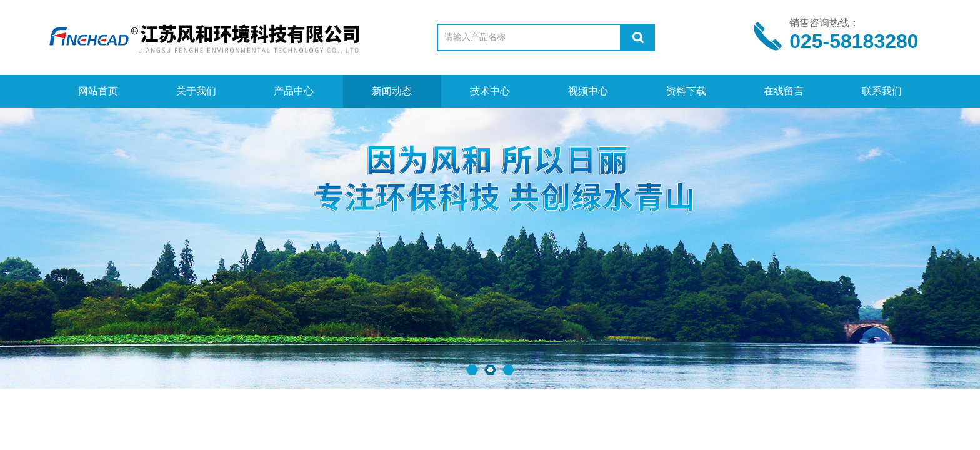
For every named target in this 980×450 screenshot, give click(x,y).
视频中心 (588, 91)
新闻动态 (392, 91)
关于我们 (196, 91)
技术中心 (490, 91)
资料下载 (686, 91)
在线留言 (784, 91)
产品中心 (294, 91)
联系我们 (882, 91)
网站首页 (98, 91)
